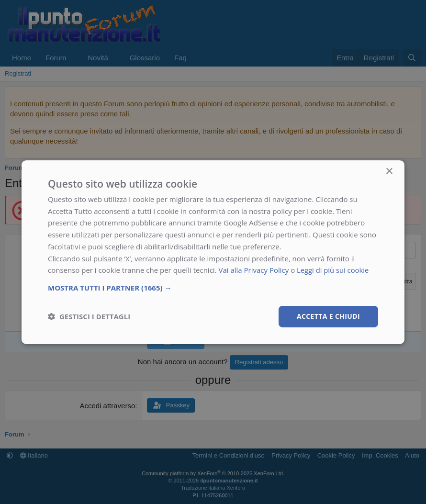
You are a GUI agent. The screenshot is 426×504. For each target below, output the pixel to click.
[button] (213, 288)
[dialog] (213, 252)
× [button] (389, 171)
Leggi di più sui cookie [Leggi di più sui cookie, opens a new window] (333, 270)
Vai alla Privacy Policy (253, 270)
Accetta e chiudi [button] (328, 316)
